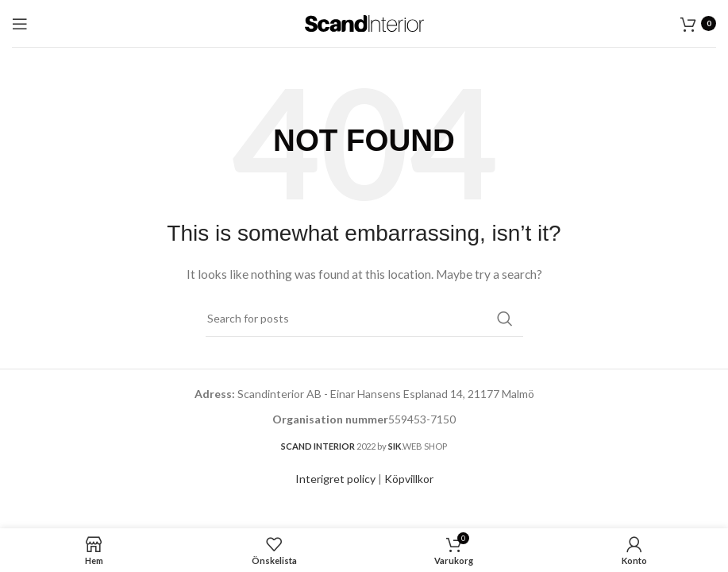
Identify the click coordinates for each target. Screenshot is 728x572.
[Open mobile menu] (20, 24)
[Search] (364, 319)
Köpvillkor (409, 479)
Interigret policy (335, 479)
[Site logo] (364, 22)
